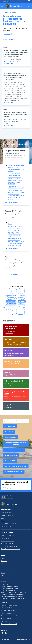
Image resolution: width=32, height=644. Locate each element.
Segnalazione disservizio (8, 610)
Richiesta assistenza (7, 608)
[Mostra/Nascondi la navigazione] (2, 6)
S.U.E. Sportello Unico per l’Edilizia (14, 472)
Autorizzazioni (5, 538)
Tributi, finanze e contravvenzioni (10, 549)
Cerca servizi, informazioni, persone (17, 421)
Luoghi (3, 576)
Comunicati (4, 561)
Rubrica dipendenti (6, 613)
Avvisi (3, 564)
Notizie (3, 558)
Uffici (2, 518)
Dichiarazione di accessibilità (9, 624)
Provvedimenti (9, 432)
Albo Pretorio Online (10, 426)
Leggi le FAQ (5, 602)
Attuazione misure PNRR (24, 640)
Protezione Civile (18, 450)
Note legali (4, 621)
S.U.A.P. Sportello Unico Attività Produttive (16, 466)
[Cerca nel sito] (28, 6)
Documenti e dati (6, 526)
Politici (3, 521)
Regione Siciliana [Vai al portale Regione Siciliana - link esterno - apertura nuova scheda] (6, 1)
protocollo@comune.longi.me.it (14, 597)
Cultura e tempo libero (7, 541)
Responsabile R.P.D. (10, 461)
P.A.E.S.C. (7, 450)
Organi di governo (6, 513)
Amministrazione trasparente (9, 616)
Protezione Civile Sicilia (11, 455)
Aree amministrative (7, 515)
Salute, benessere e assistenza (10, 546)
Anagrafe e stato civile (7, 535)
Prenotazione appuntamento (9, 605)
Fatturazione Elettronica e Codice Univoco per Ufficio (16, 444)
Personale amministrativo (8, 523)
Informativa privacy (6, 618)
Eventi (3, 573)
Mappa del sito (5, 640)
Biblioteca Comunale (10, 437)
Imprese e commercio (7, 544)
